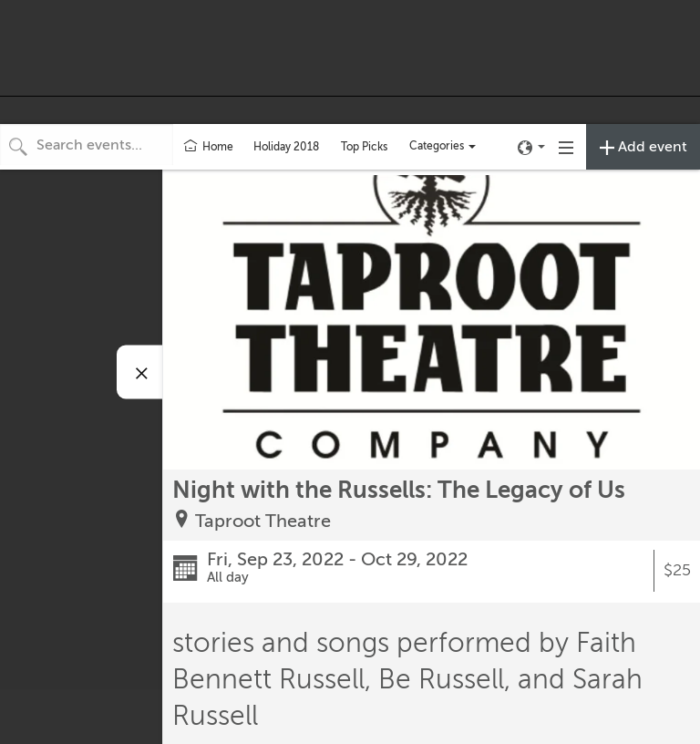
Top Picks (364, 147)
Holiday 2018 (286, 147)
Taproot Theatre (263, 521)
